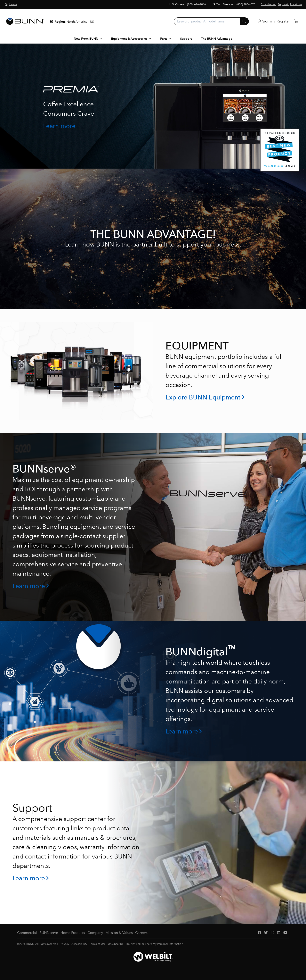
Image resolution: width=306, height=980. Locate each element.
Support (186, 39)
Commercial (27, 933)
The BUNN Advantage (217, 39)
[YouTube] (285, 933)
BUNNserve (49, 933)
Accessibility (79, 944)
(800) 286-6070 (246, 4)
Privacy (65, 944)
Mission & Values (119, 933)
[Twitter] (266, 933)
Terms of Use (97, 944)
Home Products (73, 933)
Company (95, 933)
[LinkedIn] (279, 933)
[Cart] (296, 21)
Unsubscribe (116, 944)
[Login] (274, 21)
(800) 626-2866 (197, 4)
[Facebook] (259, 933)
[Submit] (245, 21)
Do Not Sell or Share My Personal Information (154, 944)
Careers (141, 933)
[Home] (11, 4)
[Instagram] (272, 933)
